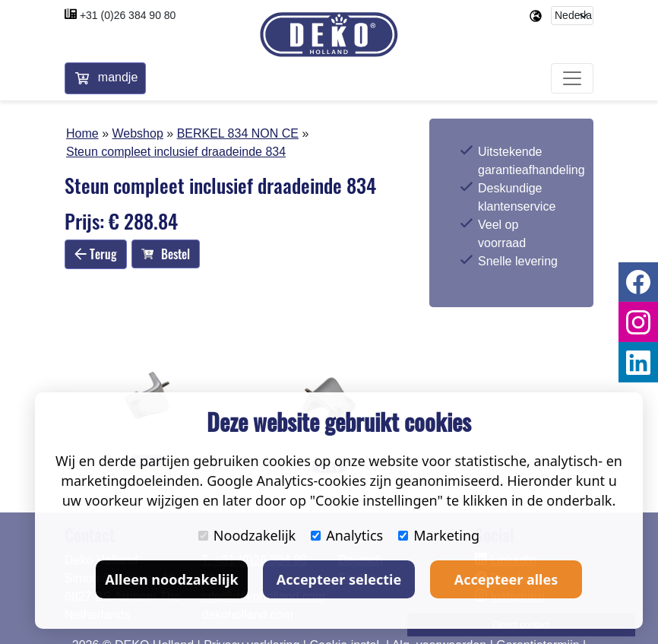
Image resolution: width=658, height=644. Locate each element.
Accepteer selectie (339, 579)
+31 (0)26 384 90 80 (128, 15)
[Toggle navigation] (572, 79)
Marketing (439, 535)
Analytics (347, 535)
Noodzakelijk (247, 535)
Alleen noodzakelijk (171, 579)
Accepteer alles (506, 579)
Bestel (166, 254)
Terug (96, 254)
